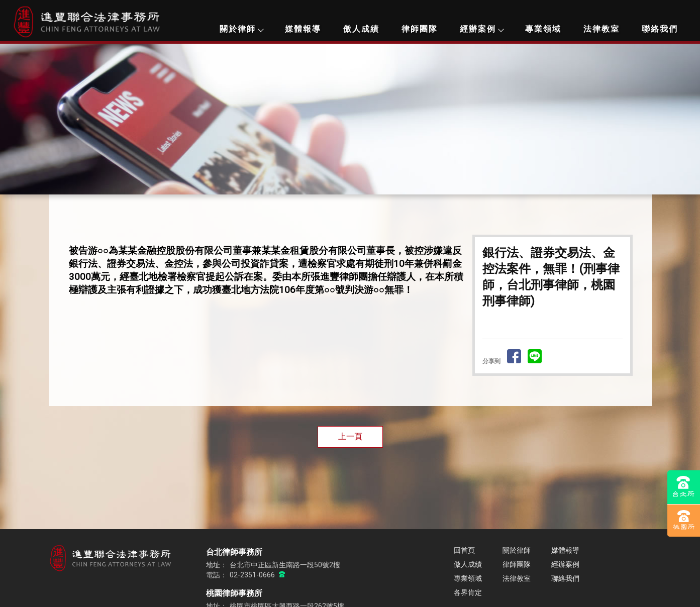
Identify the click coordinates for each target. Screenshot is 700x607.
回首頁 (464, 550)
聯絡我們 (660, 29)
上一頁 (350, 436)
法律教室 (602, 29)
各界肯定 (468, 592)
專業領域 (543, 29)
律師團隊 (420, 29)
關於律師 (241, 29)
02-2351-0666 (253, 575)
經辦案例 (481, 29)
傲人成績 (361, 29)
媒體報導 (303, 29)
